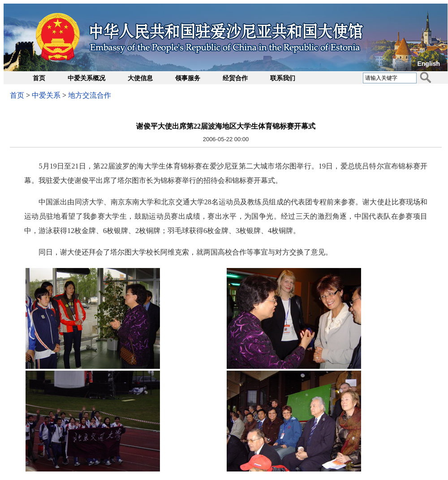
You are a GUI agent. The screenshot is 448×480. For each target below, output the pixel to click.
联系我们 (283, 78)
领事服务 (188, 78)
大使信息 (140, 78)
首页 (39, 78)
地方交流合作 (90, 95)
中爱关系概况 (86, 78)
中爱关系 (46, 95)
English (429, 64)
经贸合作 (235, 78)
